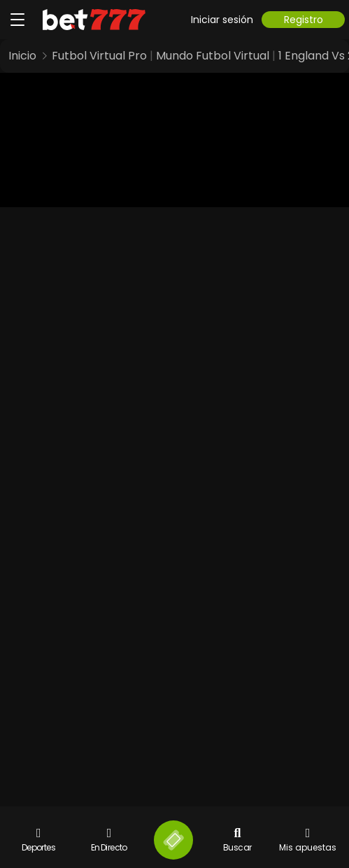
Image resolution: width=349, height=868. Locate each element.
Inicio (22, 56)
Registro (304, 20)
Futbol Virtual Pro (99, 56)
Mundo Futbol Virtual (213, 56)
